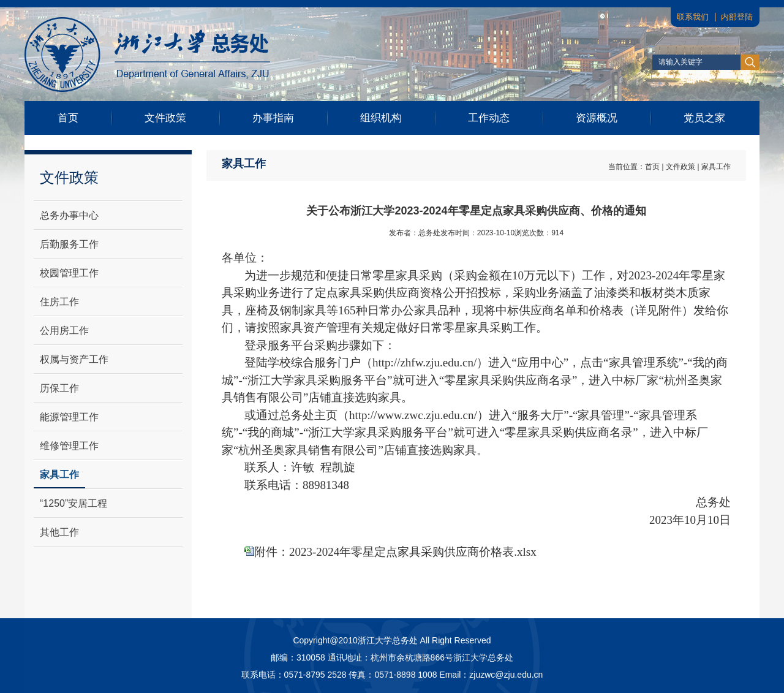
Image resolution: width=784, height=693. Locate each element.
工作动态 (489, 118)
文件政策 (165, 118)
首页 (68, 118)
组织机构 (381, 118)
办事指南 (273, 118)
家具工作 (716, 167)
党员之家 (704, 118)
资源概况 (597, 118)
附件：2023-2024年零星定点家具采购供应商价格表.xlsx (395, 552)
